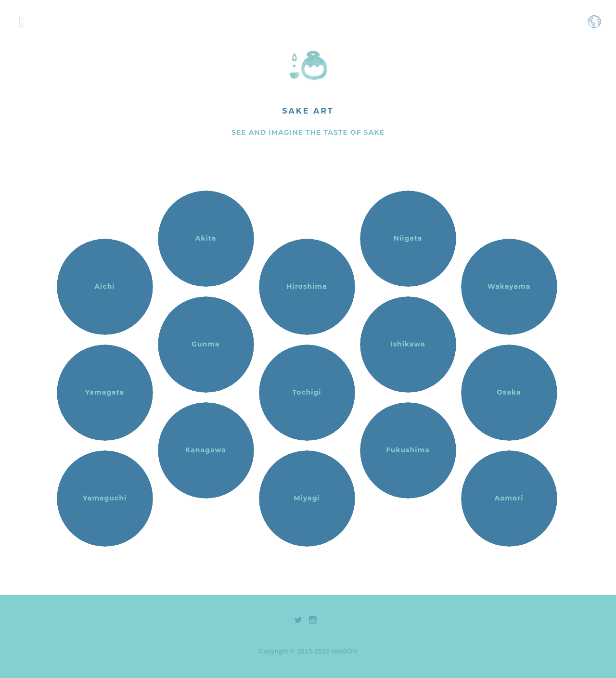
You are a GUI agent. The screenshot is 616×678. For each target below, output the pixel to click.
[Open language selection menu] (594, 26)
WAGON (344, 651)
